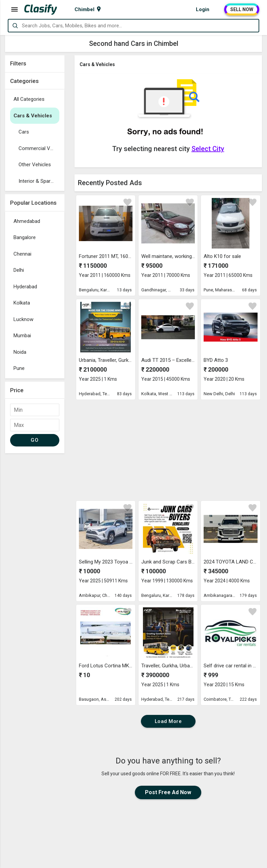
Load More (168, 721)
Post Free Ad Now (168, 792)
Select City (208, 149)
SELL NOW (242, 9)
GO (35, 440)
